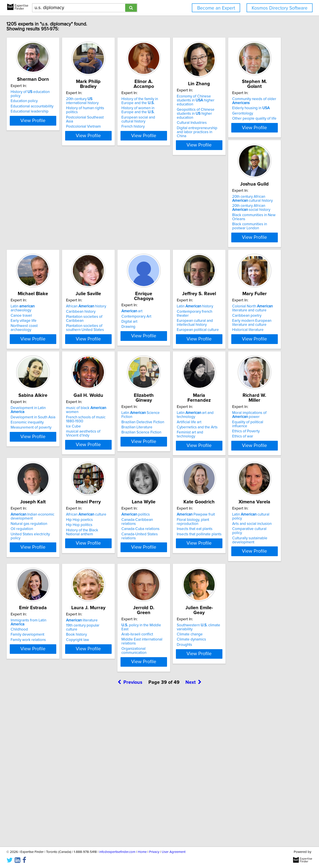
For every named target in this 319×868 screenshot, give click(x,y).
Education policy (44, 97)
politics (178, 542)
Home (142, 852)
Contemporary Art (46, 323)
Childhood (106, 660)
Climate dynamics (45, 781)
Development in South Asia (253, 323)
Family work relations (115, 670)
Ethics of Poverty (244, 445)
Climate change (44, 776)
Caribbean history (245, 211)
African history (250, 206)
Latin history (115, 318)
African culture (117, 542)
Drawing (38, 334)
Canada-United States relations (190, 558)
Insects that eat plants (248, 553)
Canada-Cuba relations (183, 553)
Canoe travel (174, 211)
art (41, 318)
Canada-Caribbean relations (187, 548)
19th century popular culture (187, 660)
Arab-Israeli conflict (246, 660)
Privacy (154, 852)
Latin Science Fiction (122, 430)
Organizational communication (255, 674)
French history (175, 122)
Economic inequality (247, 329)
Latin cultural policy (55, 654)
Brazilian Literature (113, 441)
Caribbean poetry (178, 327)
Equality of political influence (254, 439)
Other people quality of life (53, 226)
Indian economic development (53, 544)
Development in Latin (255, 318)
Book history (174, 665)
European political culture (118, 338)
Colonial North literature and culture (184, 320)
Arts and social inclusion (51, 660)
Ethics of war (241, 450)
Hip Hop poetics (111, 548)
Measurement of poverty (251, 334)
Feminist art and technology (187, 450)
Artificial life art (176, 439)
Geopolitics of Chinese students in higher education (257, 108)
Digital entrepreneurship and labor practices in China (254, 122)
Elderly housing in (50, 215)
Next (193, 830)
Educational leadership (50, 107)
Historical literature (179, 342)
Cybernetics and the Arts (184, 445)
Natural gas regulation (49, 552)
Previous (130, 830)
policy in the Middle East (254, 654)
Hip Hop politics (110, 553)
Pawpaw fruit (249, 542)
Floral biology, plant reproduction (258, 548)
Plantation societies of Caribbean (258, 217)
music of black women (57, 430)
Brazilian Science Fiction (117, 446)
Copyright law (175, 670)
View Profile (59, 133)
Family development (114, 665)
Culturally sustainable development (48, 672)
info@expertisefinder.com (117, 852)
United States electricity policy (56, 562)
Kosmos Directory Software (280, 8)
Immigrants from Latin (122, 654)
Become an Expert (216, 8)
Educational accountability (52, 102)
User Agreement (174, 852)
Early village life (177, 217)
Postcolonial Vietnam (115, 114)
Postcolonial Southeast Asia (120, 109)
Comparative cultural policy (53, 665)
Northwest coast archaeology (188, 222)
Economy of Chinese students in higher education (257, 98)
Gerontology (41, 221)
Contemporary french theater (121, 323)
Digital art (39, 329)
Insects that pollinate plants (253, 558)
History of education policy (56, 92)
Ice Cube (38, 445)
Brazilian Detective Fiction (119, 435)
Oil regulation (42, 557)
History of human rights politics (123, 103)
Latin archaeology (186, 206)
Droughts (38, 786)
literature (180, 654)
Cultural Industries (245, 115)
